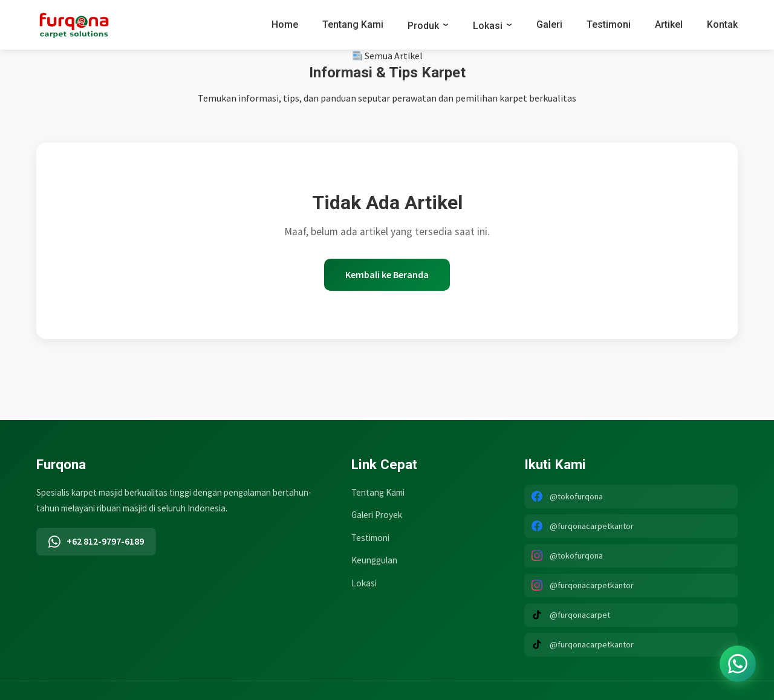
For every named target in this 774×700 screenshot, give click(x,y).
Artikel (669, 24)
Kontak (722, 24)
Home (285, 24)
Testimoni (609, 24)
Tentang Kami (353, 24)
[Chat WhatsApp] (738, 664)
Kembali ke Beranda (387, 274)
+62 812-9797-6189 (96, 541)
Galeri (549, 24)
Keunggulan (374, 560)
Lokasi (488, 26)
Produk (423, 26)
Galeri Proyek (377, 515)
